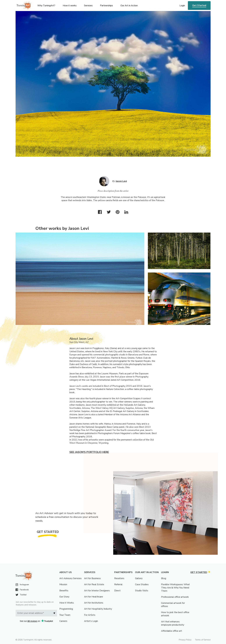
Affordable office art (172, 631)
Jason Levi (121, 181)
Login (182, 6)
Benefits (64, 591)
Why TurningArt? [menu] (46, 6)
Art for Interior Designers (97, 591)
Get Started (199, 5)
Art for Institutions (94, 603)
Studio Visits (142, 591)
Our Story (64, 597)
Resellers (119, 578)
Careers (63, 621)
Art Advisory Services (71, 578)
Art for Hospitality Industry (98, 609)
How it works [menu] (70, 6)
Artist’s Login (91, 621)
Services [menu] (88, 6)
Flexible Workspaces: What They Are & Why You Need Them (175, 588)
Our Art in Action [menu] (129, 6)
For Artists (90, 615)
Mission (63, 584)
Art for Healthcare (93, 597)
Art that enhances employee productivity (173, 623)
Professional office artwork (175, 597)
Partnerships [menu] (106, 6)
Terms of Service (203, 640)
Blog (164, 578)
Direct (117, 591)
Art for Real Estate (94, 584)
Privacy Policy (185, 640)
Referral (118, 584)
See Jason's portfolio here (89, 452)
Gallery (139, 578)
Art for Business (92, 578)
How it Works (67, 603)
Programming (66, 609)
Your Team (65, 615)
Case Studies (142, 584)
